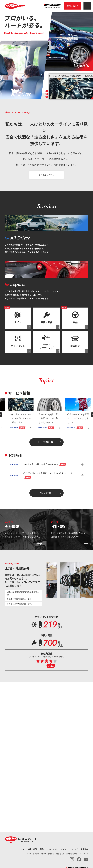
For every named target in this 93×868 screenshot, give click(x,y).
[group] (71, 86)
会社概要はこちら (46, 176)
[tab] (18, 319)
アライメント (52, 849)
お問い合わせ (72, 6)
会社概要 (44, 854)
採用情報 (51, 854)
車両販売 (84, 849)
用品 (42, 849)
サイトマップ (84, 854)
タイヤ (22, 849)
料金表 (29, 854)
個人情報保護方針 (72, 854)
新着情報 (36, 854)
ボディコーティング (69, 849)
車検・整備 (32, 849)
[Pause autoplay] (47, 97)
